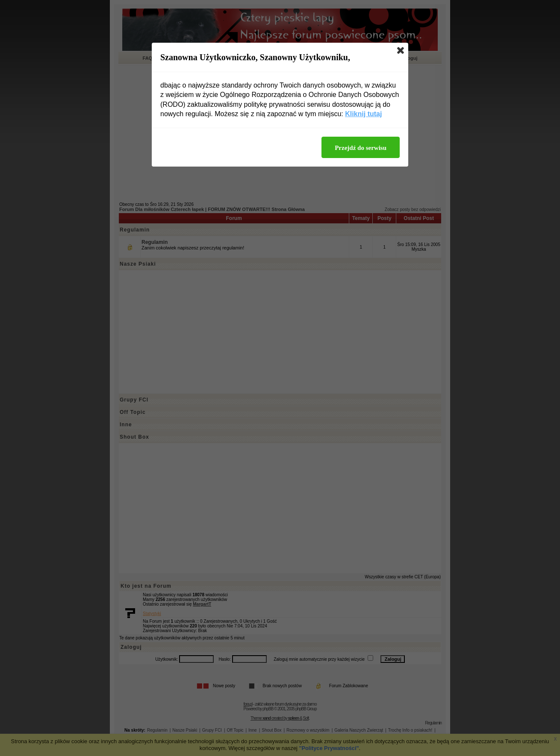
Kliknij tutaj (363, 114)
